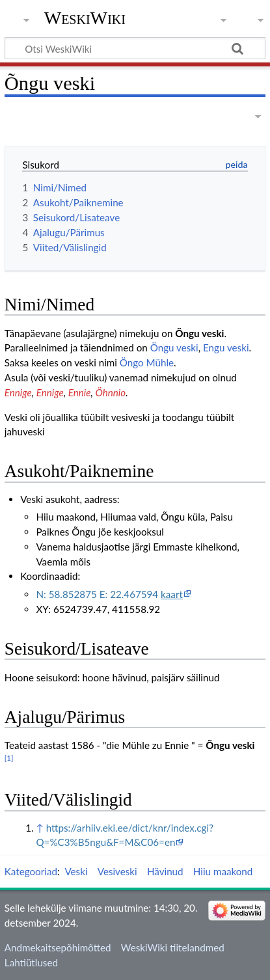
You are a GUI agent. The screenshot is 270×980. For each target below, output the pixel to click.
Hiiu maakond (223, 871)
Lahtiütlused (31, 962)
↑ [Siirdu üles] (39, 828)
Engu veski (226, 347)
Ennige (18, 392)
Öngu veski (174, 347)
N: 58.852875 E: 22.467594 (109, 594)
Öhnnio (111, 392)
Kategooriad (31, 871)
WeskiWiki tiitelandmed (173, 947)
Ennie (80, 392)
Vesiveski (117, 871)
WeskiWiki (85, 18)
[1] (9, 758)
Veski (76, 871)
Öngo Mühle (147, 362)
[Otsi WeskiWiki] (135, 48)
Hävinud (165, 871)
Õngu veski (199, 333)
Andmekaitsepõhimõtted (58, 947)
